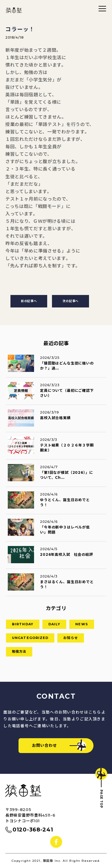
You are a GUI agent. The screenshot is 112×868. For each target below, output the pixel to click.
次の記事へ (70, 301)
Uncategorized (30, 638)
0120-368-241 (33, 830)
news (82, 624)
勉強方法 (19, 651)
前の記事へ (29, 301)
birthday (23, 624)
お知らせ (70, 638)
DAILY (55, 624)
